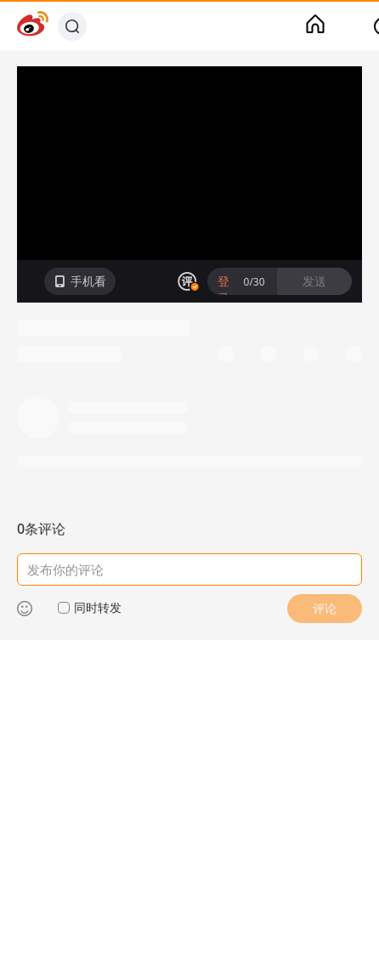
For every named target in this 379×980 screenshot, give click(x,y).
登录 (223, 289)
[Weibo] (33, 26)
